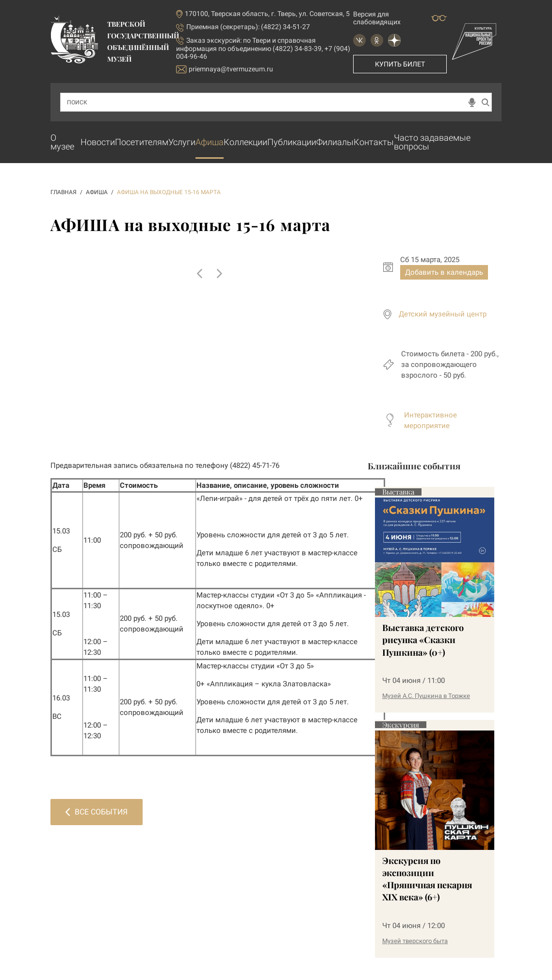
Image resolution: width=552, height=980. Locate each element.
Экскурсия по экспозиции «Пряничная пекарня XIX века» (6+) (427, 879)
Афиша (210, 142)
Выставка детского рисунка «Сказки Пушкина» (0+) (423, 640)
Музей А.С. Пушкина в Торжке (426, 696)
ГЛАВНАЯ (64, 192)
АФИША (97, 192)
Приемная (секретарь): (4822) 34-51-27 (248, 27)
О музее (62, 142)
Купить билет (400, 64)
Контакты (374, 142)
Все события (97, 812)
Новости (98, 142)
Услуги (182, 142)
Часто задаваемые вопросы (432, 142)
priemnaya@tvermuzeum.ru (225, 69)
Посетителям (142, 142)
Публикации (292, 142)
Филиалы (335, 142)
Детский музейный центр (443, 314)
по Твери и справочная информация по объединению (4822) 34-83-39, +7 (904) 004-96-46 (263, 48)
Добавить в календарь (444, 272)
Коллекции (245, 142)
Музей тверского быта (415, 941)
